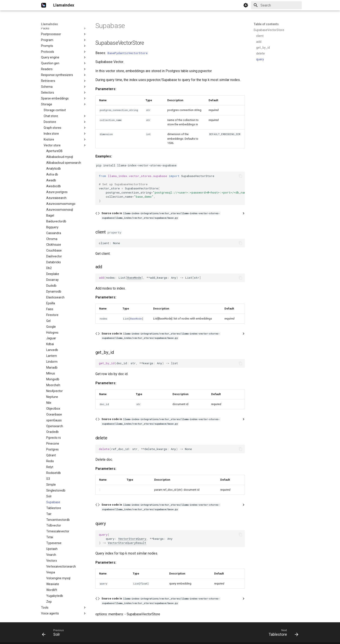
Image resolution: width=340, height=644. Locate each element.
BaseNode (134, 278)
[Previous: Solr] (54, 634)
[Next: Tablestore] (282, 634)
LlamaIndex (49, 24)
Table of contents (266, 24)
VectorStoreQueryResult (127, 543)
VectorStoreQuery (132, 539)
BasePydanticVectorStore (128, 53)
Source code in (161, 215)
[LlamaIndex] (44, 5)
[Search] (276, 5)
